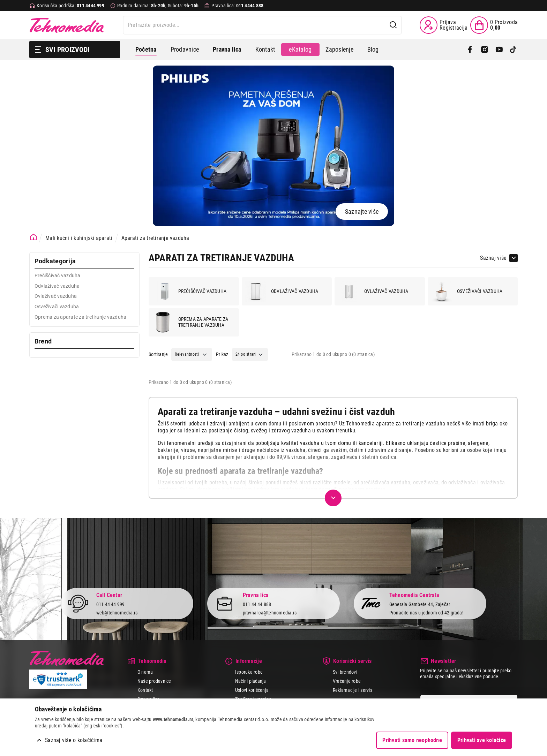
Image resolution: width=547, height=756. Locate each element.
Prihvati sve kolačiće (482, 740)
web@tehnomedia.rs (117, 613)
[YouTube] (499, 50)
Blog (373, 49)
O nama (145, 672)
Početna (146, 49)
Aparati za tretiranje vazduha (155, 238)
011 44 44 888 (257, 604)
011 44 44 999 (111, 604)
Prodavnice (185, 49)
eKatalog (300, 49)
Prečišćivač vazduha (190, 291)
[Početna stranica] (34, 237)
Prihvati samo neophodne (412, 740)
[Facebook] (470, 50)
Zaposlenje (339, 49)
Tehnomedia (67, 25)
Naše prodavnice (154, 681)
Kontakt (265, 49)
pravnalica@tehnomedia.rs (270, 613)
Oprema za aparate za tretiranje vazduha (190, 322)
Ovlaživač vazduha (373, 291)
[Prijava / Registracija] (444, 25)
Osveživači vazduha (467, 291)
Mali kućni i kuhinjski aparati (79, 238)
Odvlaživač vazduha (282, 291)
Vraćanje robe (347, 681)
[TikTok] (513, 50)
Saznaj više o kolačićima (74, 740)
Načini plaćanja (251, 681)
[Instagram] (484, 50)
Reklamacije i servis (353, 690)
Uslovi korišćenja (252, 690)
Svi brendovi (345, 672)
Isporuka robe (249, 672)
